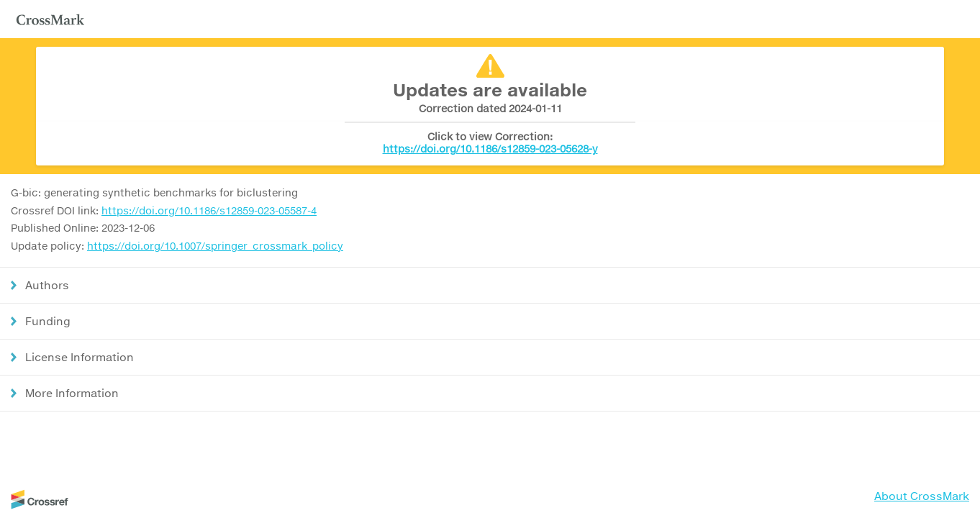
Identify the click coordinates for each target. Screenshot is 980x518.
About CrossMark (922, 496)
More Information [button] (72, 393)
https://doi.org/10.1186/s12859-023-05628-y (490, 149)
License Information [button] (80, 357)
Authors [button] (47, 285)
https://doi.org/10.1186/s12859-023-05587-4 (209, 210)
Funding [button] (48, 321)
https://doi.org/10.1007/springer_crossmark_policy (215, 246)
